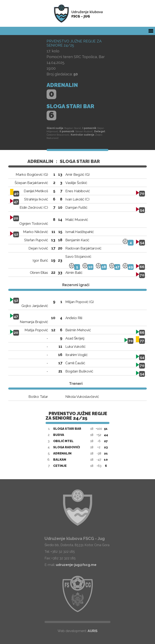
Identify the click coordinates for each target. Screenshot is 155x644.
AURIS (93, 631)
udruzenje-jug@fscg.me (76, 565)
